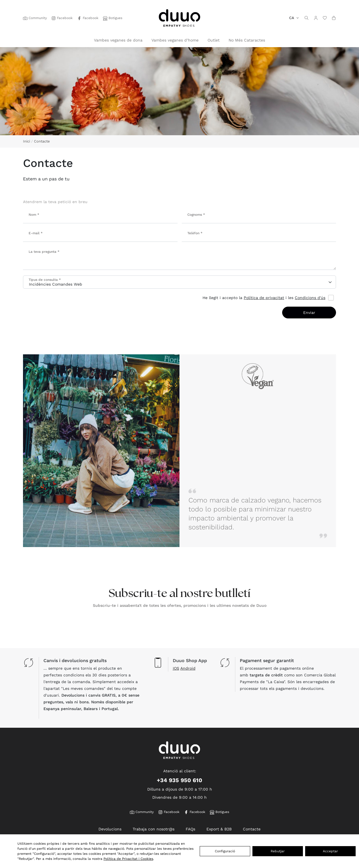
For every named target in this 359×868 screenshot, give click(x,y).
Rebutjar (278, 851)
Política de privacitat (264, 298)
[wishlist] (325, 18)
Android (188, 668)
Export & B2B (219, 829)
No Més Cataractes (247, 40)
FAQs (190, 829)
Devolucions (110, 829)
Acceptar (330, 851)
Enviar (309, 313)
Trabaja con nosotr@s (154, 829)
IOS (176, 668)
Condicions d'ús (310, 298)
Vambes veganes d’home (175, 40)
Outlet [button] (214, 40)
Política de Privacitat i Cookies (128, 859)
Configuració (225, 851)
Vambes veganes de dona (118, 40)
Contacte (252, 829)
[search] (307, 18)
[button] (316, 18)
